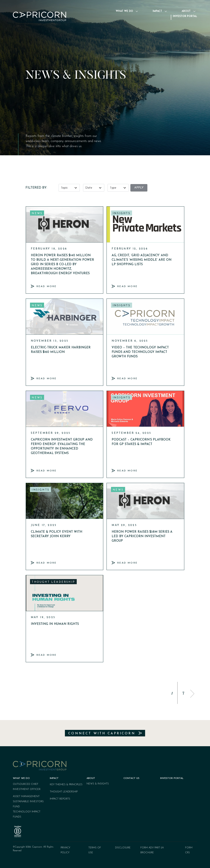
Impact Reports (60, 799)
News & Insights (98, 784)
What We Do (126, 11)
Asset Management (26, 796)
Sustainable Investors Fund (28, 804)
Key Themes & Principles (66, 785)
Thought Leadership (64, 792)
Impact (159, 11)
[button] (192, 694)
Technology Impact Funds (27, 814)
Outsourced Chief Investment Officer (27, 787)
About (188, 11)
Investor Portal (185, 16)
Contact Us (131, 778)
